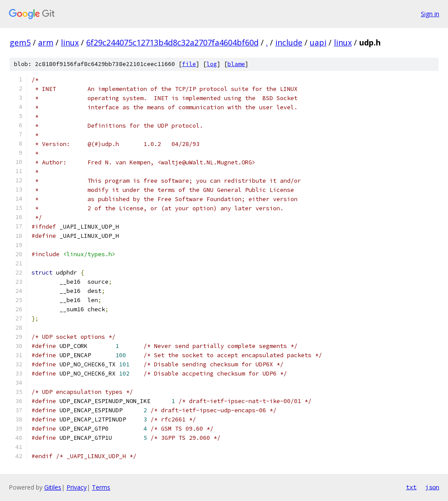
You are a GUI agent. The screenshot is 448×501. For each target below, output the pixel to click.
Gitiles (53, 487)
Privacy (77, 487)
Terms (101, 487)
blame (236, 64)
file (189, 64)
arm (46, 42)
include (289, 42)
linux (70, 42)
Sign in (430, 14)
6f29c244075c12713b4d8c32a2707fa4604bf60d (172, 42)
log (212, 64)
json (432, 487)
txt (411, 487)
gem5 (20, 42)
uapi (318, 42)
